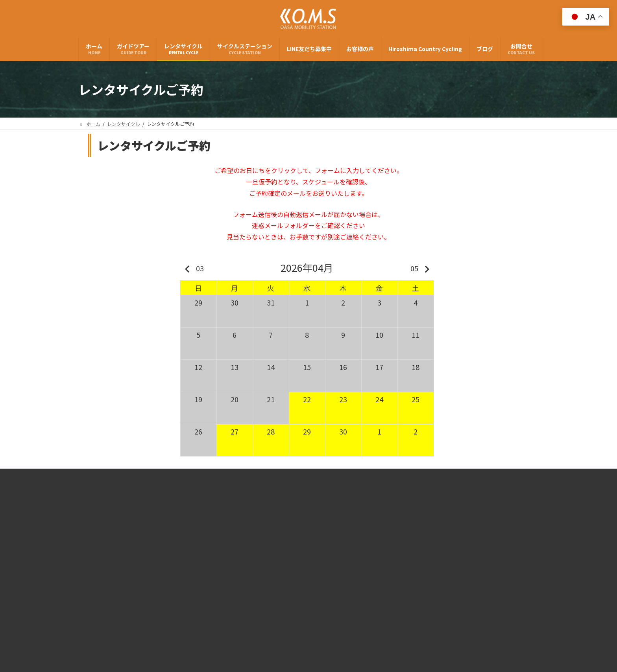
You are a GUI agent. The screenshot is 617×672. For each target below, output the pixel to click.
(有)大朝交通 (116, 540)
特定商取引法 (286, 476)
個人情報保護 (331, 476)
